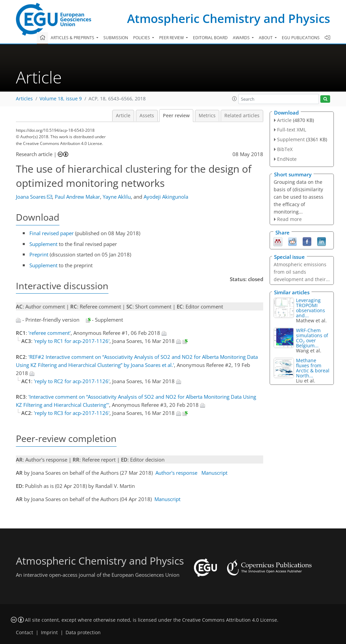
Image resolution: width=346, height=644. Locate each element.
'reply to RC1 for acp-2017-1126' (72, 341)
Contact (24, 633)
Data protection (83, 633)
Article (123, 116)
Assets (147, 116)
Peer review (176, 116)
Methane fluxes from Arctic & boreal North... (313, 368)
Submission (116, 38)
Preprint (39, 254)
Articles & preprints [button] (73, 38)
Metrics (207, 116)
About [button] (266, 38)
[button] (234, 99)
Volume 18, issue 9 (61, 99)
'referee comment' (50, 333)
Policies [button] (142, 38)
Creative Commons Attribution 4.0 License (230, 620)
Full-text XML (292, 130)
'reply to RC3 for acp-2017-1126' (72, 413)
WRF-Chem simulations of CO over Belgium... (312, 338)
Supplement (43, 244)
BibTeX (285, 149)
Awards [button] (242, 38)
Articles (24, 99)
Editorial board (210, 38)
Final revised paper (52, 233)
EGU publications (301, 38)
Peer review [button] (172, 38)
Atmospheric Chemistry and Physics (229, 18)
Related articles (242, 116)
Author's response (176, 473)
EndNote (287, 159)
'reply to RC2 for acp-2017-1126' (72, 381)
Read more (289, 219)
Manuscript (214, 473)
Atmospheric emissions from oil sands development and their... (302, 272)
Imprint (49, 633)
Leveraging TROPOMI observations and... (311, 308)
